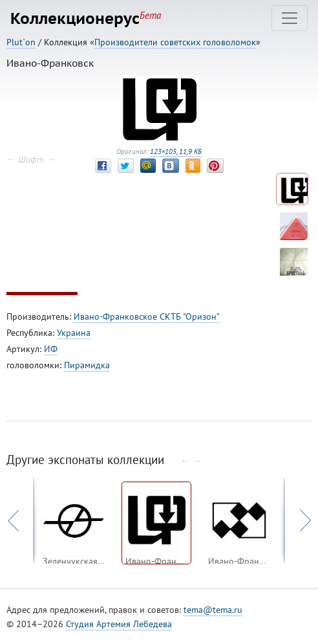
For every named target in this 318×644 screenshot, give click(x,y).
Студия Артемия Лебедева (119, 624)
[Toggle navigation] (290, 18)
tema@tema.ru (213, 610)
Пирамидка (87, 365)
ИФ (51, 349)
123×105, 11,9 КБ (176, 151)
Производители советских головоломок (175, 42)
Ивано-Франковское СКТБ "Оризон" (147, 316)
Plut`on (21, 42)
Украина (74, 333)
